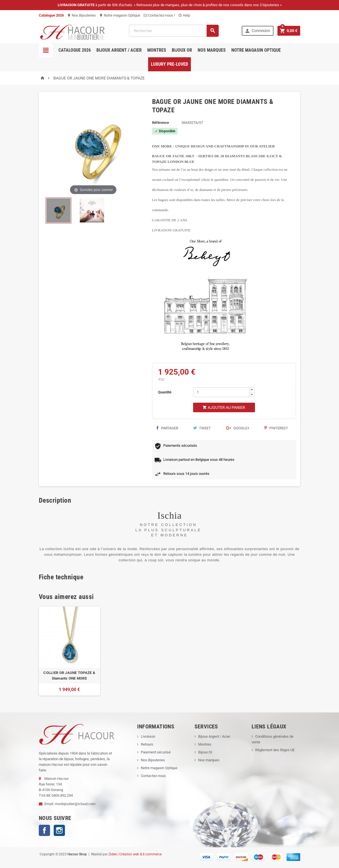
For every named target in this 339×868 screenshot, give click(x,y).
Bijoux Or (205, 752)
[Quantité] (221, 392)
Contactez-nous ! (159, 15)
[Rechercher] (174, 31)
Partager (167, 428)
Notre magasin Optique (120, 15)
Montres (157, 50)
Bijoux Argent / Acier (119, 50)
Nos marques (212, 50)
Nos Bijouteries (82, 15)
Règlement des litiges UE (275, 750)
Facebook (44, 830)
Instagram (59, 830)
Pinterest (276, 428)
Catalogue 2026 (75, 50)
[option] (69, 651)
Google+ (238, 428)
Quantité (165, 392)
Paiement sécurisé (156, 752)
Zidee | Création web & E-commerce (135, 854)
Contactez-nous (153, 776)
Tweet (202, 428)
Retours (147, 744)
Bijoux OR (182, 50)
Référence (161, 123)
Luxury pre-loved (169, 64)
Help (184, 15)
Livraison (148, 736)
